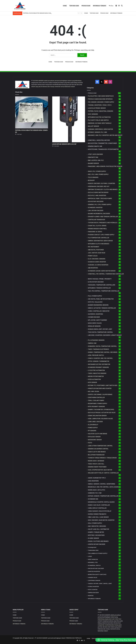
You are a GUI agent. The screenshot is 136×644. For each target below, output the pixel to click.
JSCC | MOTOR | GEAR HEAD (97, 253)
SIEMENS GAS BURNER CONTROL (98, 449)
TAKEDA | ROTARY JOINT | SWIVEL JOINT (100, 583)
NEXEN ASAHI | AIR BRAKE (96, 461)
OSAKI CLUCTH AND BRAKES (97, 452)
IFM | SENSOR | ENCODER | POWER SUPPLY (101, 102)
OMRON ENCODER (93, 593)
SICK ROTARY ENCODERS (96, 202)
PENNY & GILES (93, 256)
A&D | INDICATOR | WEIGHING (97, 526)
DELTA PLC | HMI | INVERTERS (97, 195)
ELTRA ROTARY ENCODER (96, 282)
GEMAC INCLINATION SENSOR (97, 416)
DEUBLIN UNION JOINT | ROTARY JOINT (100, 329)
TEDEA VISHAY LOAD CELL (96, 464)
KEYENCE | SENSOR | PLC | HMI (97, 132)
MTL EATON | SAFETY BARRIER (97, 320)
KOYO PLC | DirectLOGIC (95, 302)
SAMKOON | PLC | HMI (95, 493)
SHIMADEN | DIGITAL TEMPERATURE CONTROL (102, 346)
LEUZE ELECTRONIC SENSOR (97, 108)
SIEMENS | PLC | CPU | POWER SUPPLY (100, 205)
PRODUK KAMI (86, 6)
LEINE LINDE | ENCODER (95, 422)
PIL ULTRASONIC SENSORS (96, 340)
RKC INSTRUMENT (94, 247)
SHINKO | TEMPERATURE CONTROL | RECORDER (103, 352)
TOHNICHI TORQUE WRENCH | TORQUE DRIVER (102, 458)
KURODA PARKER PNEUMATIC (97, 514)
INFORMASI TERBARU (100, 6)
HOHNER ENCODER (94, 317)
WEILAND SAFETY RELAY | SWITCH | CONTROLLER (103, 473)
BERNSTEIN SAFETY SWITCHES (97, 574)
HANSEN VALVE (93, 577)
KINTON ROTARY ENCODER (96, 568)
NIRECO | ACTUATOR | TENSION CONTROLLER (102, 308)
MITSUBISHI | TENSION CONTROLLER (99, 288)
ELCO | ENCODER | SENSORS (97, 259)
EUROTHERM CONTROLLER (96, 398)
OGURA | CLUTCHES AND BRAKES (98, 541)
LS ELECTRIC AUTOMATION (96, 370)
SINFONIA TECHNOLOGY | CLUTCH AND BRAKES (103, 189)
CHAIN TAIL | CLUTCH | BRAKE (97, 226)
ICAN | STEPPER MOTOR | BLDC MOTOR (100, 470)
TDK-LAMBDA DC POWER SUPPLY (98, 553)
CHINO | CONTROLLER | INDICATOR (99, 311)
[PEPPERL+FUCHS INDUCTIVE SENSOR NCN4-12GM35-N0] (32, 112)
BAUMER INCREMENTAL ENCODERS (99, 214)
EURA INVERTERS (93, 481)
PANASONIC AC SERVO (95, 232)
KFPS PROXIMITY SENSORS (96, 407)
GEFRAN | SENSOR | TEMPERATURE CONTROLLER (103, 496)
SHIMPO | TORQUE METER (96, 532)
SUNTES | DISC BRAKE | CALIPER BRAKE (100, 394)
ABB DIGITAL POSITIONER (96, 250)
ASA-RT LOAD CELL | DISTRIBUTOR (99, 529)
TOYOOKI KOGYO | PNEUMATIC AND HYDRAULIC (103, 223)
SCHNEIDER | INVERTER (95, 208)
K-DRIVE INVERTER (93, 586)
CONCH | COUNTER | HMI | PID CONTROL (100, 358)
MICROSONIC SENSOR (95, 440)
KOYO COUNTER (93, 590)
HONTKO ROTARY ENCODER (97, 544)
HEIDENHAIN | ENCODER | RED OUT (99, 186)
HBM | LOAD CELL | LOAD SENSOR (98, 517)
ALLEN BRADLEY (93, 425)
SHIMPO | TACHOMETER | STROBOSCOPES (101, 410)
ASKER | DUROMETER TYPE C (97, 478)
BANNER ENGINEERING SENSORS (98, 305)
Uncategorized (92, 547)
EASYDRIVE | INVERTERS (95, 314)
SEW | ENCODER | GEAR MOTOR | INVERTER (101, 520)
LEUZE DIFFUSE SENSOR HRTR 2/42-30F (64, 144)
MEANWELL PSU (93, 562)
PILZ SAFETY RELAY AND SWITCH (98, 120)
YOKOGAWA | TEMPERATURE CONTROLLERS (102, 285)
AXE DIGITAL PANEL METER (101, 299)
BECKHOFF (91, 180)
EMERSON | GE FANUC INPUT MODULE (100, 123)
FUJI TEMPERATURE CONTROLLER (99, 238)
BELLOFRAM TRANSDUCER (96, 455)
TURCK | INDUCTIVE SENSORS (97, 373)
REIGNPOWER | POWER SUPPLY (98, 404)
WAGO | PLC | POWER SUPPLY (97, 171)
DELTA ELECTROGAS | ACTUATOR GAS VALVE (102, 413)
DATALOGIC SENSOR (94, 437)
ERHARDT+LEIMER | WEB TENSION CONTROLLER (103, 217)
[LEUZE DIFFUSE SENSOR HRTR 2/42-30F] (69, 119)
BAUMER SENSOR (93, 163)
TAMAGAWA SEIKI (93, 550)
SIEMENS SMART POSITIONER (97, 467)
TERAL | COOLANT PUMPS (96, 401)
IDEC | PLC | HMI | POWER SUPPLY (98, 174)
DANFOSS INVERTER (94, 571)
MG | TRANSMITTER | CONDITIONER (102, 143)
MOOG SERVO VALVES (95, 323)
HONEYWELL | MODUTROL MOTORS (99, 140)
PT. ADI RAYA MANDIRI (41, 638)
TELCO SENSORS (93, 177)
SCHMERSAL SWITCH (94, 565)
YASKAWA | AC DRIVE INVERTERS (98, 265)
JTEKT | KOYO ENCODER (95, 154)
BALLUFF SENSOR (93, 126)
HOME (65, 6)
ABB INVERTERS (93, 268)
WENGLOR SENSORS (94, 326)
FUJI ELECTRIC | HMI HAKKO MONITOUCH (101, 96)
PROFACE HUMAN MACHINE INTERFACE (100, 99)
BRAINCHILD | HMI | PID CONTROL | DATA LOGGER (103, 487)
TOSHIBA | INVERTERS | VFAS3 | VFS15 (100, 105)
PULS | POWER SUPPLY (95, 296)
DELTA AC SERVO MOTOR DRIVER (98, 192)
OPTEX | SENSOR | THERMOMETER (99, 361)
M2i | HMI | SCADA (94, 391)
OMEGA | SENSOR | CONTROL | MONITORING (102, 484)
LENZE (90, 556)
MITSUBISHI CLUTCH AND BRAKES (99, 244)
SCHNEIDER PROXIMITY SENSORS (98, 367)
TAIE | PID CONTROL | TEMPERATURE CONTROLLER (104, 291)
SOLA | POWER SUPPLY (95, 523)
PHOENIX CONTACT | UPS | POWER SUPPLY (101, 235)
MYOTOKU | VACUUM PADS (96, 535)
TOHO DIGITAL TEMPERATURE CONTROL (100, 332)
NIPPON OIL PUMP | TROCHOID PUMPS (100, 199)
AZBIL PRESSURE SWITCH (96, 355)
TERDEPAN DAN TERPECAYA (74, 638)
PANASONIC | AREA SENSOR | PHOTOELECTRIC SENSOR (105, 166)
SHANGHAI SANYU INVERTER (97, 262)
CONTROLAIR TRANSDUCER (97, 220)
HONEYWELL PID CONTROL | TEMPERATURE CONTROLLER (106, 274)
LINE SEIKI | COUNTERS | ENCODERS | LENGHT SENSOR (105, 335)
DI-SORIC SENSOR (93, 538)
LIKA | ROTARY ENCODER (96, 211)
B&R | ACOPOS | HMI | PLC (96, 160)
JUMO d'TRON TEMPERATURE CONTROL (100, 446)
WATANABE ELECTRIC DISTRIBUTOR (99, 364)
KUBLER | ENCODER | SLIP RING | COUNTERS (102, 183)
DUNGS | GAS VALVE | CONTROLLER (99, 505)
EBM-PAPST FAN (93, 157)
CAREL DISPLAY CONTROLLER (97, 508)
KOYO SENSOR (92, 382)
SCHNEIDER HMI (93, 499)
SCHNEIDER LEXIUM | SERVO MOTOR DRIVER (102, 271)
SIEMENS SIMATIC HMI (95, 146)
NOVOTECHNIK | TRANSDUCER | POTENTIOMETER (103, 149)
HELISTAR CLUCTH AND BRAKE (98, 434)
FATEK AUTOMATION (94, 379)
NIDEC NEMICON (93, 559)
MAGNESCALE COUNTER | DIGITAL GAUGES (101, 502)
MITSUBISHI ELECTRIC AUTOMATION (99, 117)
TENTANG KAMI (74, 6)
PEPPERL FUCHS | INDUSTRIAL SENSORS (101, 111)
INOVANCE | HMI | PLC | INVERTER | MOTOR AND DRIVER (105, 135)
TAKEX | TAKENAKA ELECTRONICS (99, 349)
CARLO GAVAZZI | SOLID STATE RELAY (100, 511)
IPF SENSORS (92, 431)
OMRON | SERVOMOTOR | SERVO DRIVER (100, 241)
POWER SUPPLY (93, 428)
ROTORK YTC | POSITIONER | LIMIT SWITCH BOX (103, 385)
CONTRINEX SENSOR (94, 580)
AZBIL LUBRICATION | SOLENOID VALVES (100, 419)
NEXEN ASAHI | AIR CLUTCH (97, 490)
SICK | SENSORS (93, 114)
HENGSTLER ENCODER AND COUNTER (100, 388)
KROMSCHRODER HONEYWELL (97, 229)
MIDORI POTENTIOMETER (96, 376)
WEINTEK (91, 596)
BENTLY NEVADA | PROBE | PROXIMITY (100, 279)
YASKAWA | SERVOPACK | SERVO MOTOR (100, 129)
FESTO (90, 443)
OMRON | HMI (92, 343)
